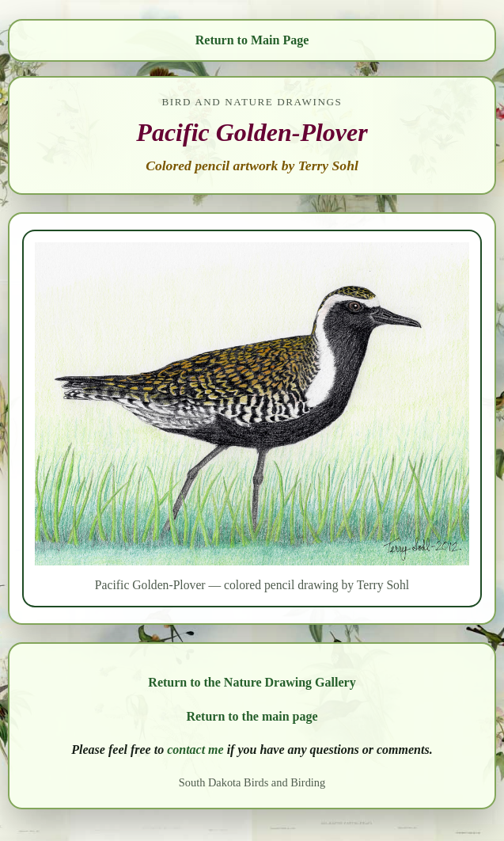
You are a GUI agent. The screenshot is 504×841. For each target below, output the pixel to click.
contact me (195, 750)
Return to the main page (252, 716)
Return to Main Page (252, 40)
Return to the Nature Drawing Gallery (252, 682)
